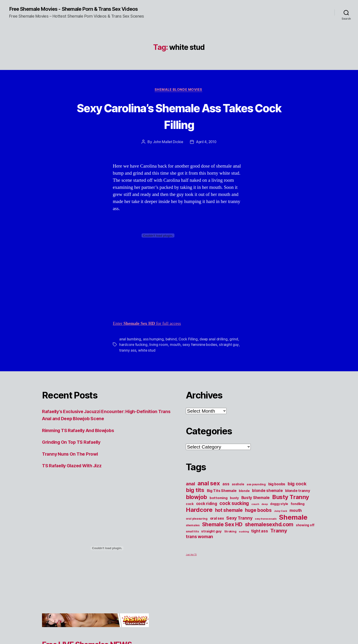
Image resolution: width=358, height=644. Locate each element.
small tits (192, 532)
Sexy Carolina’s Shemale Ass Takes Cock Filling (179, 116)
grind (236, 340)
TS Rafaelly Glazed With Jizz (75, 467)
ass (226, 485)
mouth (175, 346)
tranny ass (128, 351)
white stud (147, 351)
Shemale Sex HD (222, 525)
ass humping (154, 340)
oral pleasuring (197, 520)
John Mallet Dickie (167, 143)
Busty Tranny (291, 498)
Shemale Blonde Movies (179, 91)
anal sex (209, 484)
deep (265, 505)
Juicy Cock (280, 512)
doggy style (279, 505)
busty (234, 499)
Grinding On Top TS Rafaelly (74, 443)
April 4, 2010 (206, 143)
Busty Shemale (256, 498)
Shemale (293, 518)
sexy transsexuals (266, 520)
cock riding (207, 504)
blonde (244, 492)
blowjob (196, 498)
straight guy (230, 346)
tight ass (260, 532)
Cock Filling (189, 340)
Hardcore (199, 511)
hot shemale (229, 511)
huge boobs (258, 511)
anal (190, 485)
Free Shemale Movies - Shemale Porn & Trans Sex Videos (80, 9)
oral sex (217, 519)
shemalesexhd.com (269, 525)
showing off (305, 526)
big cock (297, 485)
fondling (298, 505)
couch (255, 505)
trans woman (199, 537)
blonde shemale (267, 491)
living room (159, 346)
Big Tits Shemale (222, 492)
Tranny (279, 532)
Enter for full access (150, 325)
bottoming (219, 499)
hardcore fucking (133, 346)
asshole (238, 485)
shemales (193, 526)
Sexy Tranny (239, 519)
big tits (195, 491)
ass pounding (256, 485)
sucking (244, 533)
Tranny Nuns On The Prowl (72, 455)
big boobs (277, 485)
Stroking (230, 532)
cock (190, 505)
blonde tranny (298, 492)
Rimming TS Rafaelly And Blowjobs (82, 431)
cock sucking (234, 504)
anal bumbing (130, 340)
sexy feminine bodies (201, 346)
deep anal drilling (215, 340)
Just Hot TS (191, 555)
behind (172, 340)
